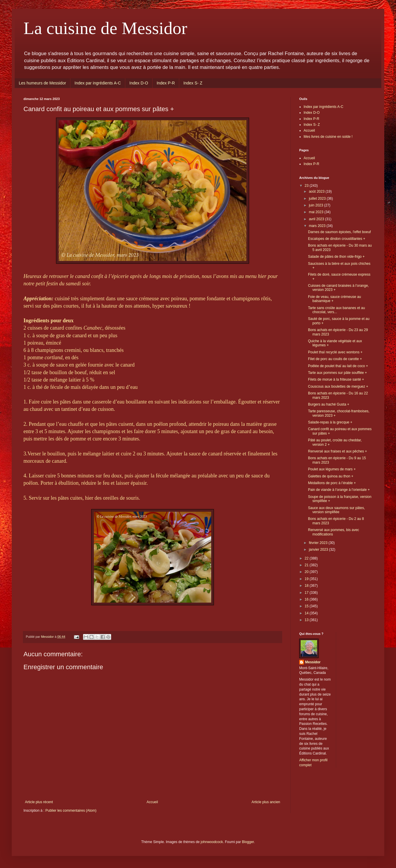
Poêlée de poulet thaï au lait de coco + (338, 366)
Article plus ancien (266, 802)
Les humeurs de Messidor (42, 83)
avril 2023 (317, 219)
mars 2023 (318, 226)
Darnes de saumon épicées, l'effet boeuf (339, 232)
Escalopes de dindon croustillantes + (337, 239)
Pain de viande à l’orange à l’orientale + (339, 490)
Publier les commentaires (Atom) (71, 811)
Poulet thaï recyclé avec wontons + (335, 352)
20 (307, 572)
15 (307, 606)
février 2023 (319, 543)
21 (307, 565)
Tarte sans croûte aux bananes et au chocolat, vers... (336, 310)
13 (307, 620)
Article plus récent (39, 802)
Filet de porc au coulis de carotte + (335, 359)
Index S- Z (193, 83)
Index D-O (139, 83)
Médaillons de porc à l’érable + (332, 483)
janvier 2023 (319, 550)
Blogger (248, 842)
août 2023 (317, 191)
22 (307, 558)
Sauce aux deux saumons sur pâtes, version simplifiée (336, 510)
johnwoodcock (212, 842)
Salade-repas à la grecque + (330, 422)
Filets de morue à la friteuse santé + (336, 379)
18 (307, 586)
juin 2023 (317, 205)
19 (307, 579)
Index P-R (166, 83)
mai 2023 (317, 212)
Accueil (152, 802)
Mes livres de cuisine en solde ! (328, 137)
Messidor (313, 662)
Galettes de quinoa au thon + (331, 476)
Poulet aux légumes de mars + (332, 469)
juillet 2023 (318, 199)
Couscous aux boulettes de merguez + (338, 386)
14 (307, 613)
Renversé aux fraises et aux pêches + (337, 451)
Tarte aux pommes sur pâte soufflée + (337, 373)
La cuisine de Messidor (105, 28)
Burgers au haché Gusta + (329, 404)
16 (307, 599)
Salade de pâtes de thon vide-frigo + (336, 257)
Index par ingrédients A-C (98, 83)
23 (307, 186)
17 (307, 593)
